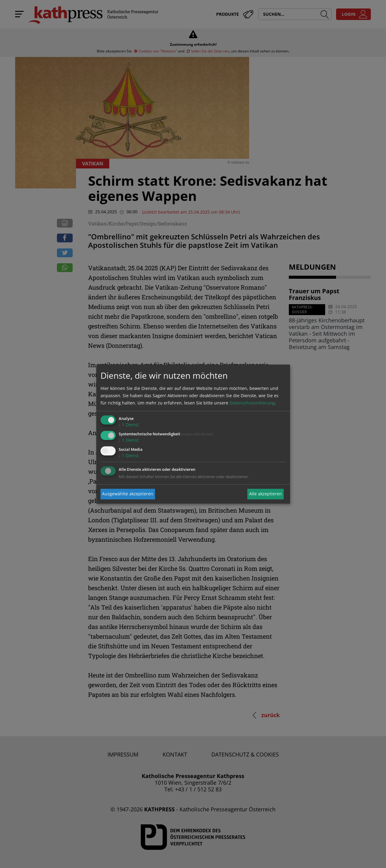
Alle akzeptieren (266, 494)
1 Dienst (129, 425)
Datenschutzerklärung (252, 403)
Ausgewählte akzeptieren (128, 494)
